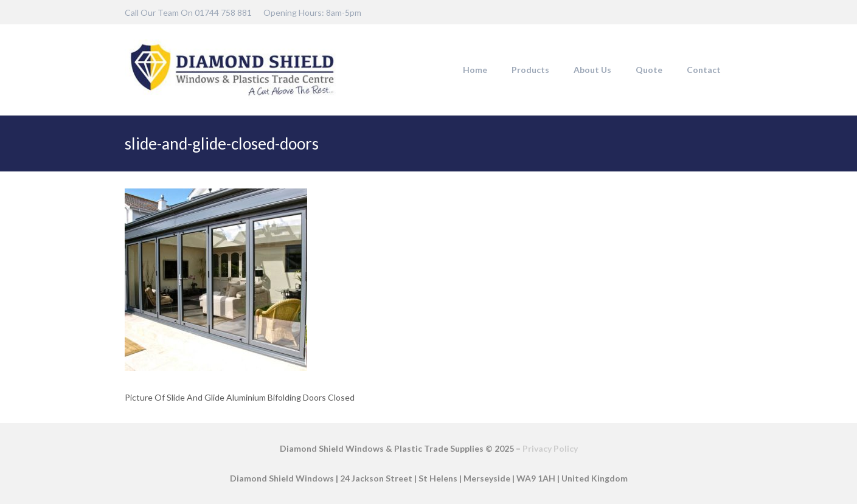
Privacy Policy (550, 448)
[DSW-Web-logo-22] (232, 70)
